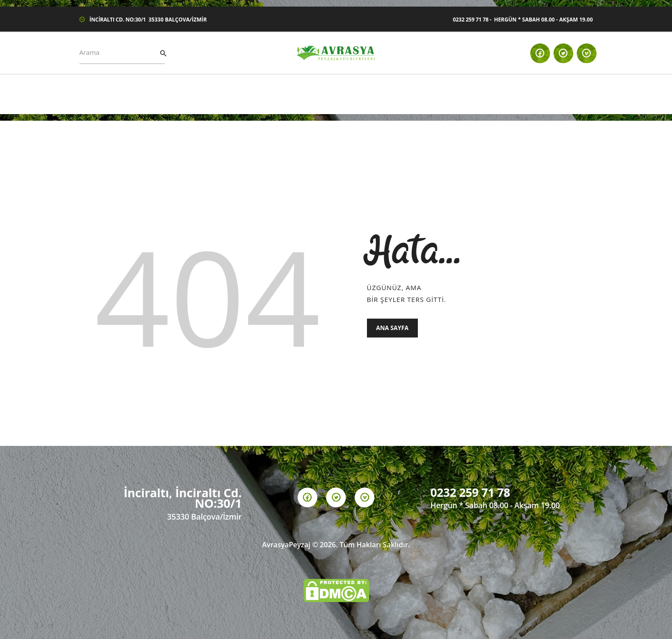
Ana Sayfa (393, 328)
